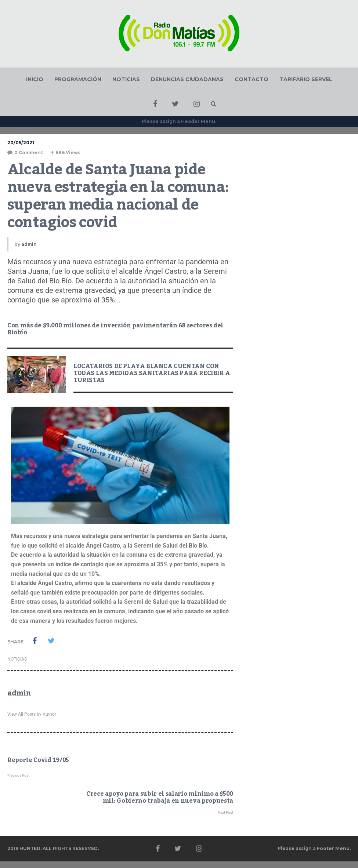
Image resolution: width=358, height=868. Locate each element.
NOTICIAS (126, 79)
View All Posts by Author (32, 714)
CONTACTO (252, 79)
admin (29, 244)
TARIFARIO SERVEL (306, 79)
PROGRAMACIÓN (78, 79)
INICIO (35, 79)
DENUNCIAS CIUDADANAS (187, 79)
